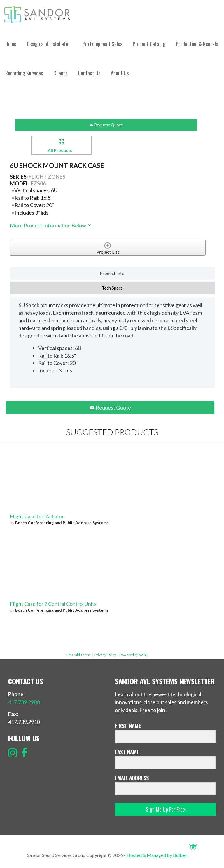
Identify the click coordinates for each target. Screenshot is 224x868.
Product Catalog (149, 44)
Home (11, 44)
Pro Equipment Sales (102, 44)
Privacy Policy (105, 655)
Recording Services (24, 73)
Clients (60, 73)
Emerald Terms (79, 655)
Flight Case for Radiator (37, 516)
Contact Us (89, 73)
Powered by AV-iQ (134, 655)
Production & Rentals (197, 44)
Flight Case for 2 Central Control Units (53, 604)
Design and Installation (49, 44)
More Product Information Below (51, 225)
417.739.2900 (24, 702)
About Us (120, 73)
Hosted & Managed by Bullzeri (162, 855)
